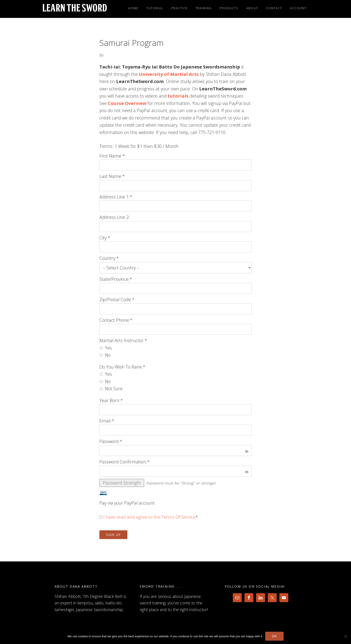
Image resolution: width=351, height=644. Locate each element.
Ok (274, 636)
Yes (108, 348)
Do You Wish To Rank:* (122, 367)
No (108, 355)
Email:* (107, 421)
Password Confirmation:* (125, 462)
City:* (105, 238)
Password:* (111, 441)
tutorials (178, 96)
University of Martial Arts (169, 74)
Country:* (109, 258)
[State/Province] (175, 288)
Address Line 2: (115, 217)
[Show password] (246, 451)
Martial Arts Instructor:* (123, 340)
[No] (345, 636)
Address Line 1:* (116, 197)
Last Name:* (112, 176)
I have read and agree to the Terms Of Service (149, 517)
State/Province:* (116, 279)
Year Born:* (111, 400)
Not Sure (114, 389)
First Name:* (112, 156)
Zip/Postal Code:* (117, 300)
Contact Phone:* (116, 320)
